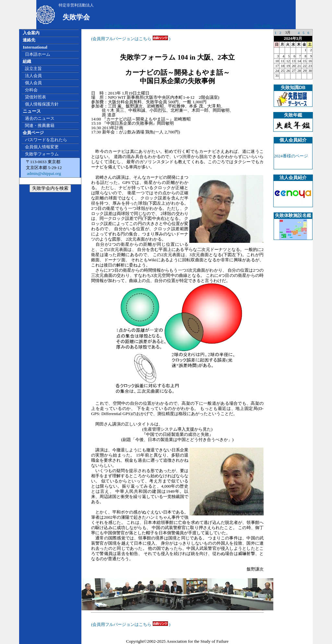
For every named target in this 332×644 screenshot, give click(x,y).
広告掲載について (121, 26)
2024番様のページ (291, 156)
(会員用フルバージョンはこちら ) (131, 39)
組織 (27, 61)
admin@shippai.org (43, 173)
